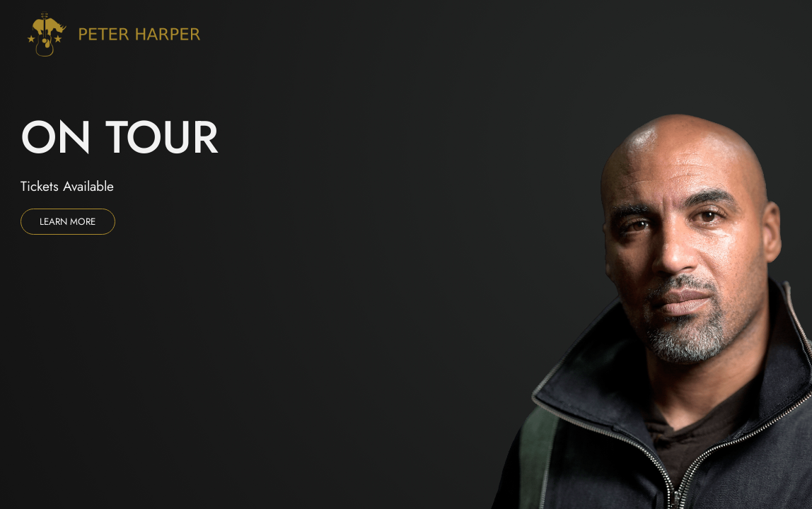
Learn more (68, 222)
